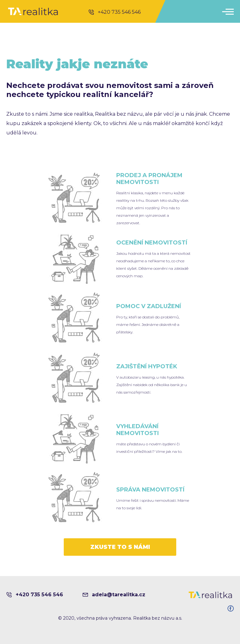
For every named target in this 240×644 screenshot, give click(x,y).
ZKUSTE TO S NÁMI (120, 547)
